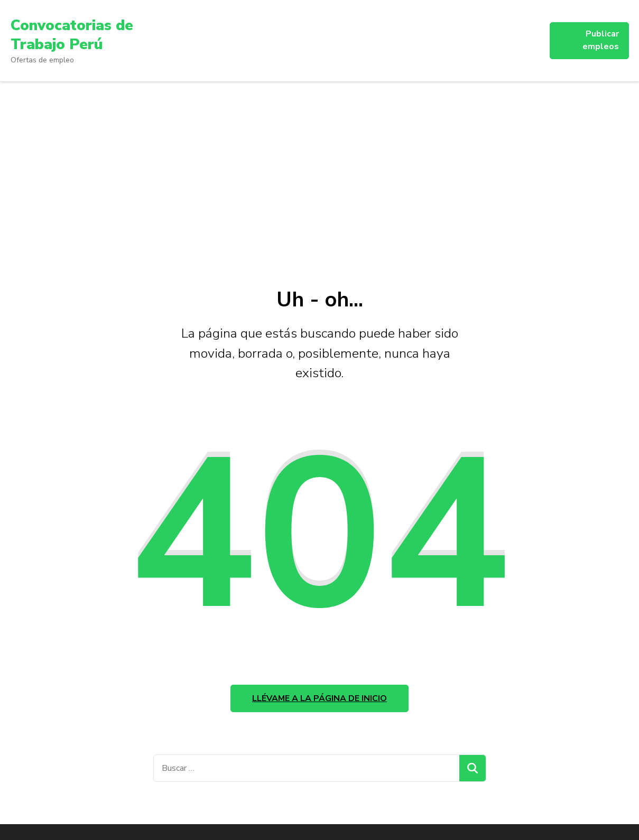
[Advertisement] (320, 161)
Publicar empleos (601, 40)
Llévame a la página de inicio (319, 698)
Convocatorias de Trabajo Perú (72, 35)
